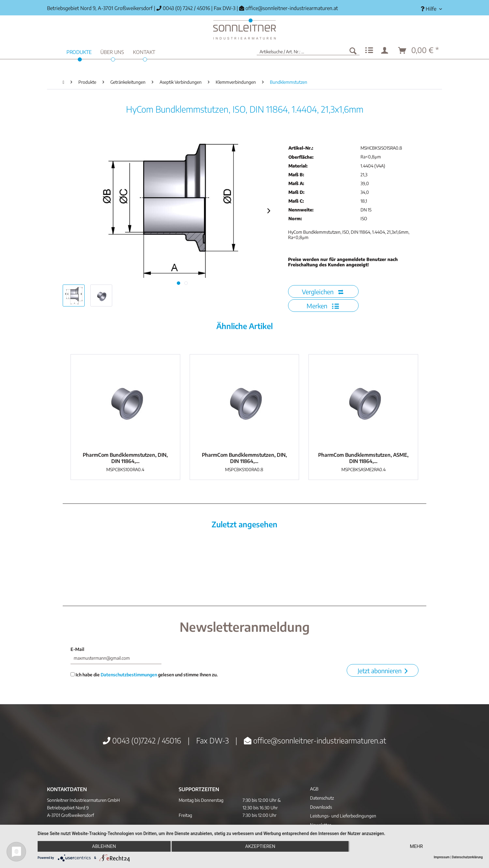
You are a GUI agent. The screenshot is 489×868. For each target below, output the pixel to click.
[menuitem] (429, 9)
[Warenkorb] (419, 51)
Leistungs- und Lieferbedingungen (343, 816)
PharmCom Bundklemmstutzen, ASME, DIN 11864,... (363, 458)
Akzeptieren (260, 846)
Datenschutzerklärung (467, 857)
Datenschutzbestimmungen (129, 675)
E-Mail (77, 649)
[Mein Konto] (386, 51)
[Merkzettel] (369, 51)
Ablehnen (104, 846)
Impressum (442, 857)
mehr (416, 846)
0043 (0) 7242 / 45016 (183, 8)
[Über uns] (112, 51)
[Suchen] (353, 51)
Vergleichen (323, 292)
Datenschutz (322, 798)
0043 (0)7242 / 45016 (142, 740)
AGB (314, 789)
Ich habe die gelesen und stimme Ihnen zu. (144, 675)
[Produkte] (79, 51)
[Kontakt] (144, 51)
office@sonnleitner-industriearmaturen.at (292, 8)
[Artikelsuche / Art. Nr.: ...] (308, 51)
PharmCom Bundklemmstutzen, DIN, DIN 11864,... (125, 458)
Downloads (321, 807)
